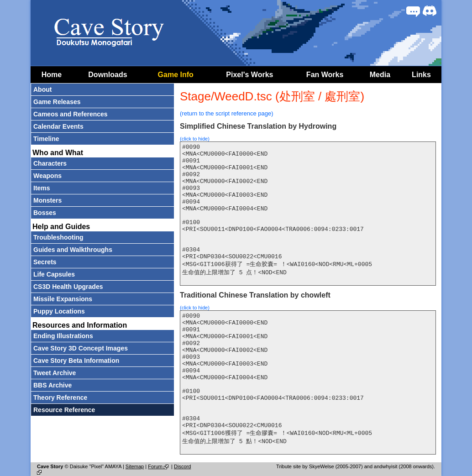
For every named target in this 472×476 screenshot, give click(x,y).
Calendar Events (58, 126)
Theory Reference (60, 398)
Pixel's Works (249, 75)
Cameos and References (71, 114)
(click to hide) (195, 139)
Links (421, 75)
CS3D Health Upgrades (68, 287)
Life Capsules (54, 274)
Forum (159, 466)
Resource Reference (64, 410)
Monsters (47, 200)
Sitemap (135, 466)
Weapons (47, 176)
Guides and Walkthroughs (73, 250)
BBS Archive (52, 385)
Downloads (108, 75)
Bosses (45, 213)
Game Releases (57, 102)
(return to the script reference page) (227, 113)
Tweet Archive (55, 373)
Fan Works (325, 75)
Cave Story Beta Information (76, 361)
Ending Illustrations (63, 336)
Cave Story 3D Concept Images (81, 348)
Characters (50, 163)
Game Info (176, 75)
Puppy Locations (59, 311)
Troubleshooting (58, 237)
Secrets (45, 262)
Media (380, 75)
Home (52, 75)
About (42, 89)
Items (42, 188)
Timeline (46, 139)
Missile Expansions (63, 299)
